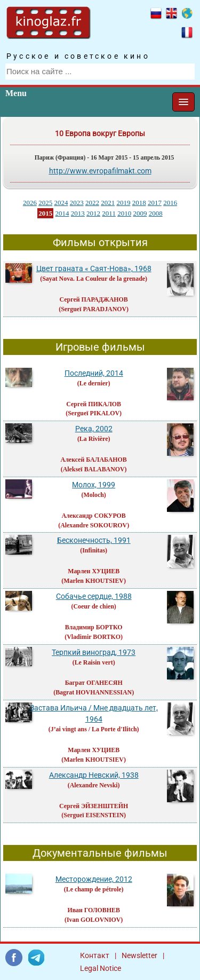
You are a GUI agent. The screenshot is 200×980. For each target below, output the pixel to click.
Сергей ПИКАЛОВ (94, 404)
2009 (140, 213)
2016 (170, 203)
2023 (77, 203)
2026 (30, 203)
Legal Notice (101, 968)
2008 (156, 213)
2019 (123, 203)
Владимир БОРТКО (94, 627)
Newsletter (139, 955)
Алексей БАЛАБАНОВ (94, 460)
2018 (139, 203)
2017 (155, 203)
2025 (45, 203)
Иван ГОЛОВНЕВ (94, 910)
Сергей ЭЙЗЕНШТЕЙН (94, 806)
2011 (109, 213)
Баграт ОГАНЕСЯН (94, 683)
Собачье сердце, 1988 (94, 596)
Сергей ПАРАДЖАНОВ (94, 299)
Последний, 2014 (94, 373)
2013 (78, 213)
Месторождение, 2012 (94, 879)
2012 (93, 213)
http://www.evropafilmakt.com (100, 171)
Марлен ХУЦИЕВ (94, 571)
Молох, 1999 (94, 485)
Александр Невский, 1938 (94, 775)
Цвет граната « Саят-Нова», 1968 (94, 268)
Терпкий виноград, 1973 (94, 652)
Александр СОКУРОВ (94, 516)
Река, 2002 (94, 429)
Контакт (95, 955)
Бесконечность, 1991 (94, 540)
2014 (62, 213)
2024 (61, 203)
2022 (92, 203)
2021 (108, 203)
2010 (124, 213)
